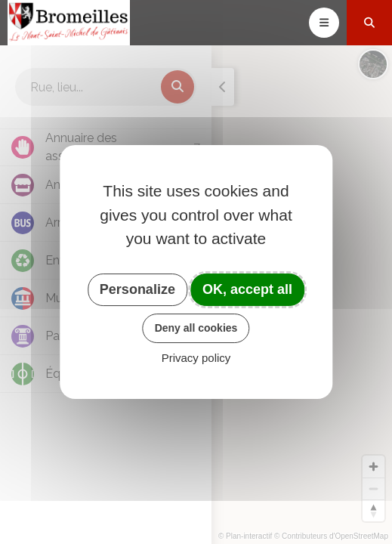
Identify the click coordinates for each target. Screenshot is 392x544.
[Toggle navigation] (324, 23)
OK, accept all (247, 289)
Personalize (137, 289)
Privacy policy (196, 358)
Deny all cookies (196, 328)
